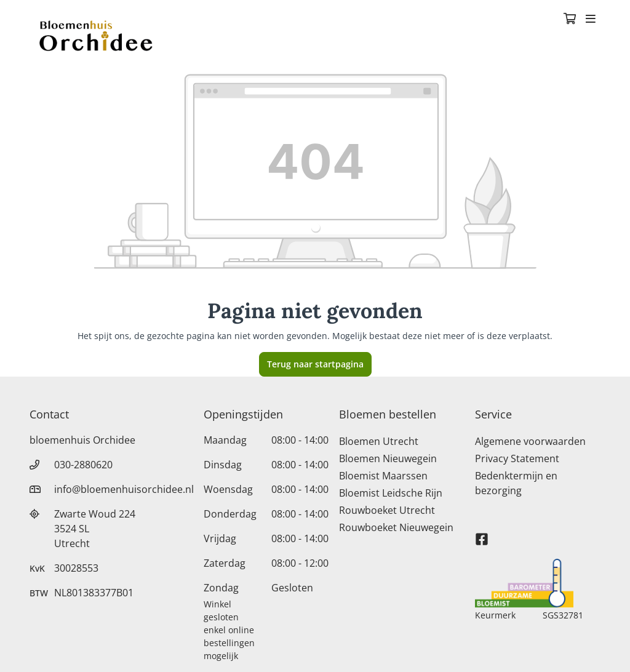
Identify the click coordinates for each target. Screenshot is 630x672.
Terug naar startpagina (315, 364)
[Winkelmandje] (570, 20)
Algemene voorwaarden (530, 441)
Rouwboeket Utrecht (387, 510)
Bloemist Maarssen (383, 476)
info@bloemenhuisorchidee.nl (124, 489)
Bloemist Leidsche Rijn (391, 493)
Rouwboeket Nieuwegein (396, 527)
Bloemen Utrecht (379, 441)
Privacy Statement (517, 458)
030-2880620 (83, 465)
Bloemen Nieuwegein (388, 458)
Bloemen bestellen (388, 414)
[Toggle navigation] (591, 20)
